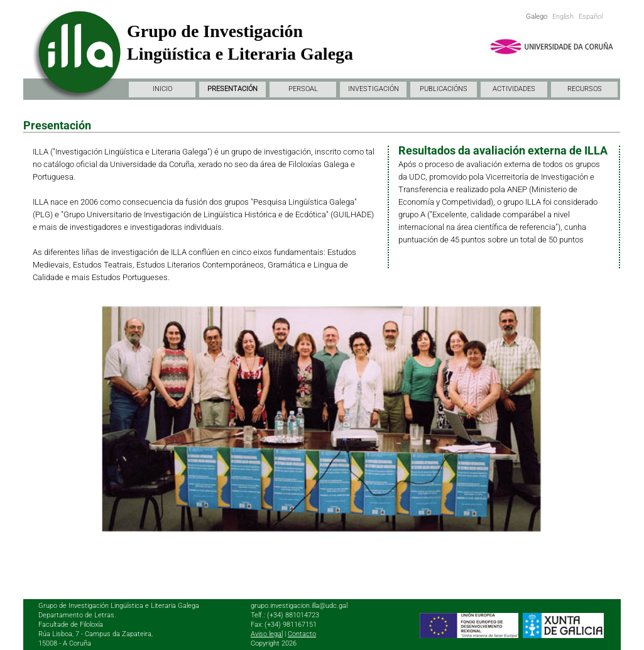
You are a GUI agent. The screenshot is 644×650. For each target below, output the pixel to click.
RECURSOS (585, 89)
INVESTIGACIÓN (374, 89)
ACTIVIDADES (514, 89)
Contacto (302, 634)
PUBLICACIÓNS (444, 89)
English (563, 17)
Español (591, 17)
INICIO (162, 89)
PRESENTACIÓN (232, 89)
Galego (537, 17)
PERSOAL (303, 89)
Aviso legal (267, 634)
